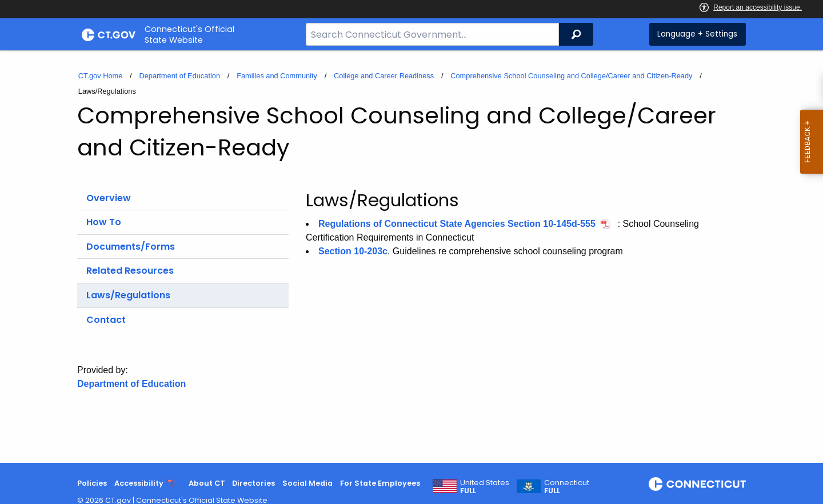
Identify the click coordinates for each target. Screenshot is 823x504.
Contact (106, 320)
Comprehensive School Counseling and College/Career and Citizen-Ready (571, 76)
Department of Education (179, 76)
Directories (253, 483)
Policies (92, 483)
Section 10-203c (353, 251)
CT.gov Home (101, 76)
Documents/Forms (131, 247)
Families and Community (277, 76)
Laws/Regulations (128, 295)
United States (485, 487)
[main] (411, 257)
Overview (109, 198)
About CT (207, 483)
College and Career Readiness (384, 76)
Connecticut (567, 487)
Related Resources (130, 271)
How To (104, 222)
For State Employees (380, 483)
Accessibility (139, 483)
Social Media (307, 483)
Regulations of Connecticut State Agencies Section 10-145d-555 (457, 224)
